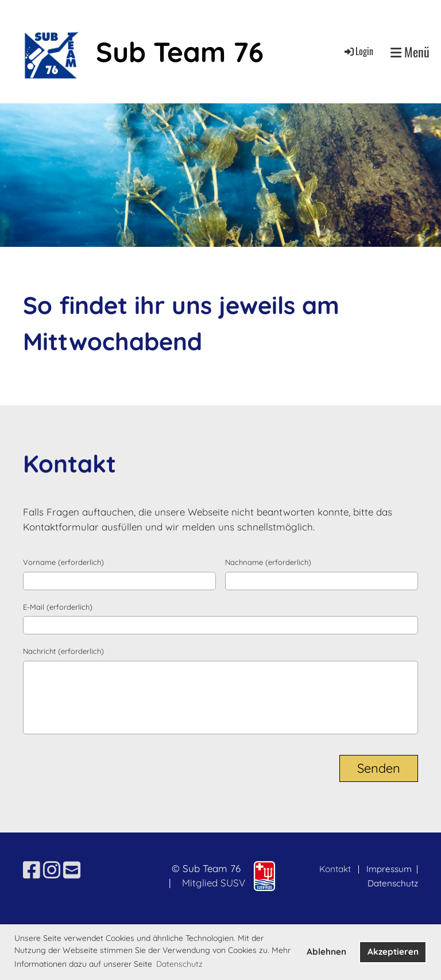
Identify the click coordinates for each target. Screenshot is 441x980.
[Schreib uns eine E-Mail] (72, 870)
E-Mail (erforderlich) (58, 607)
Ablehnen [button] (326, 952)
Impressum (390, 869)
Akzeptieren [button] (393, 952)
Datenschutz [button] (179, 964)
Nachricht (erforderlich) (63, 651)
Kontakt (335, 869)
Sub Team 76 (180, 52)
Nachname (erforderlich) (268, 562)
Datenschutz (393, 883)
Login (358, 51)
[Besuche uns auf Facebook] (32, 870)
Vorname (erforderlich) (63, 562)
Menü (410, 52)
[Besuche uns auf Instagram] (52, 870)
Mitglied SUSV (214, 883)
